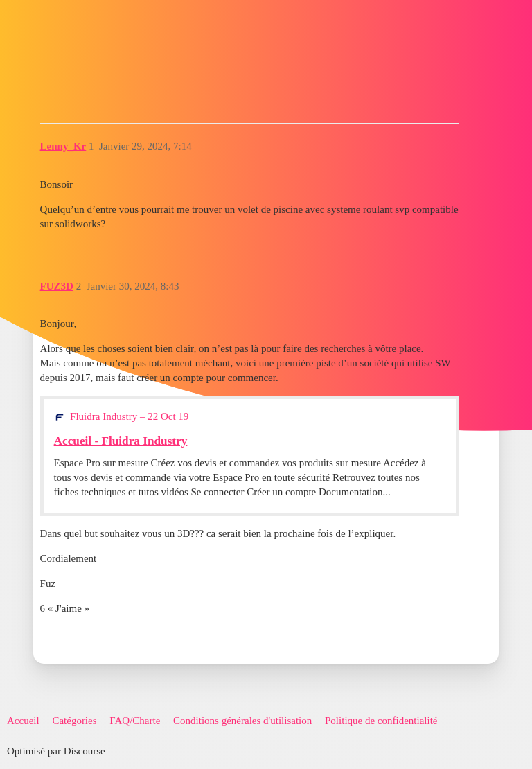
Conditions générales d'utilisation (242, 721)
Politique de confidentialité (381, 721)
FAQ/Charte (135, 721)
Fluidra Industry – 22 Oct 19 (129, 416)
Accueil (23, 721)
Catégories (74, 721)
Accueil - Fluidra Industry (121, 441)
